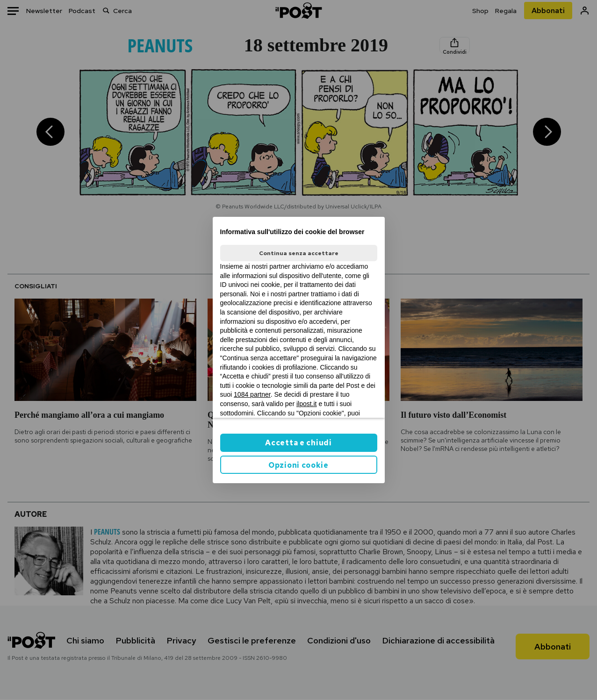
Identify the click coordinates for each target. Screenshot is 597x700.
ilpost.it (307, 404)
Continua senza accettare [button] (299, 253)
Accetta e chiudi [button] (298, 443)
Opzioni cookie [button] (298, 465)
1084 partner (252, 394)
